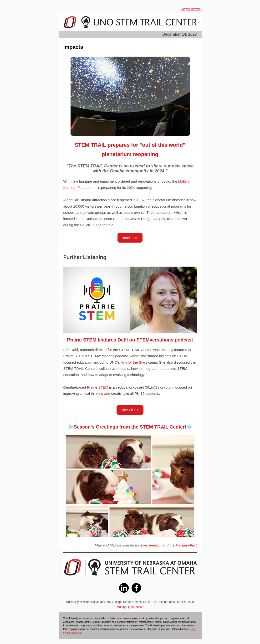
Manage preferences (130, 607)
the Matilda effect (183, 545)
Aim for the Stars (134, 362)
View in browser (191, 9)
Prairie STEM (98, 387)
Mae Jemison (151, 545)
